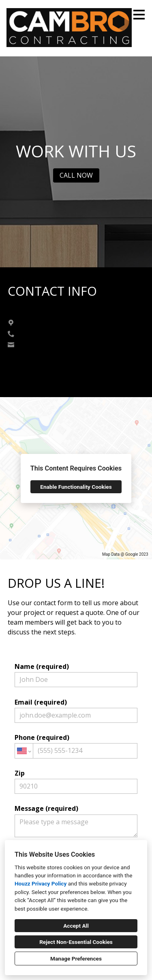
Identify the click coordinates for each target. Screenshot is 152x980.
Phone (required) (76, 746)
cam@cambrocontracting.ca (58, 345)
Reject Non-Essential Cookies (76, 942)
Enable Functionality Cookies (76, 487)
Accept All (76, 926)
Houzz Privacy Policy (41, 883)
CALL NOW (76, 175)
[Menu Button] (139, 15)
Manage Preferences (76, 959)
